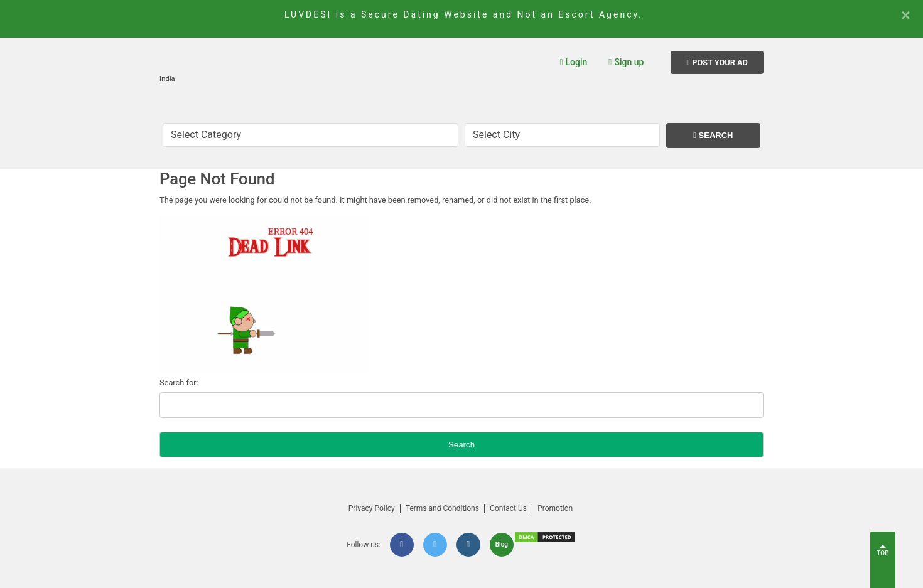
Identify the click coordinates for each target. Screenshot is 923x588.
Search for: (179, 382)
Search (713, 135)
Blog (502, 544)
